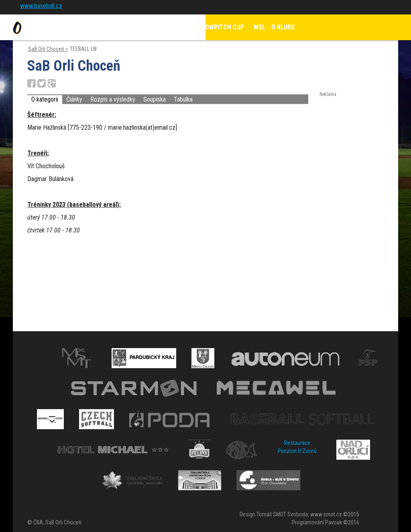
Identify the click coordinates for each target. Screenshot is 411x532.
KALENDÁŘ (174, 27)
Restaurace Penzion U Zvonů (297, 447)
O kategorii (45, 99)
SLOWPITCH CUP (221, 27)
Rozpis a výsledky (113, 99)
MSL (259, 27)
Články (74, 99)
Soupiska (155, 99)
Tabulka (183, 99)
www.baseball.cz (41, 6)
